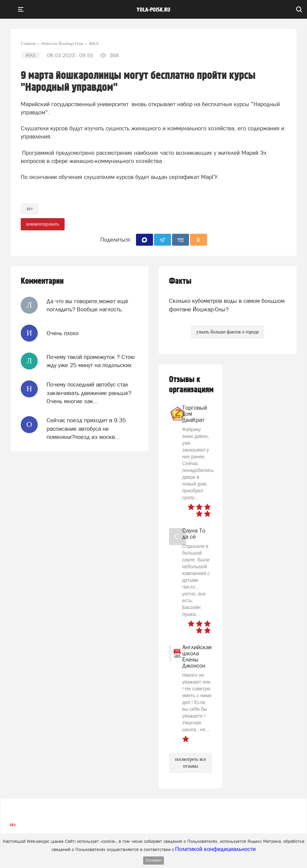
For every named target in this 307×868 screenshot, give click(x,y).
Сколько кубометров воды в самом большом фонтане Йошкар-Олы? (227, 305)
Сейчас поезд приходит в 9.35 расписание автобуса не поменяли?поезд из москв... (86, 429)
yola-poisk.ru (153, 10)
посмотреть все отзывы (191, 763)
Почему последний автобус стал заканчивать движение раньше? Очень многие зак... (89, 393)
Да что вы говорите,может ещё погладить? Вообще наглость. (87, 305)
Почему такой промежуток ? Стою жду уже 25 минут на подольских (91, 361)
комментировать (43, 224)
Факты (180, 281)
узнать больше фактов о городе (227, 332)
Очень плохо (63, 333)
